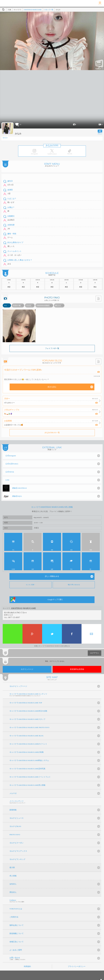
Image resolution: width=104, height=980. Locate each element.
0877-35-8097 (14, 617)
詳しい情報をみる (52, 576)
